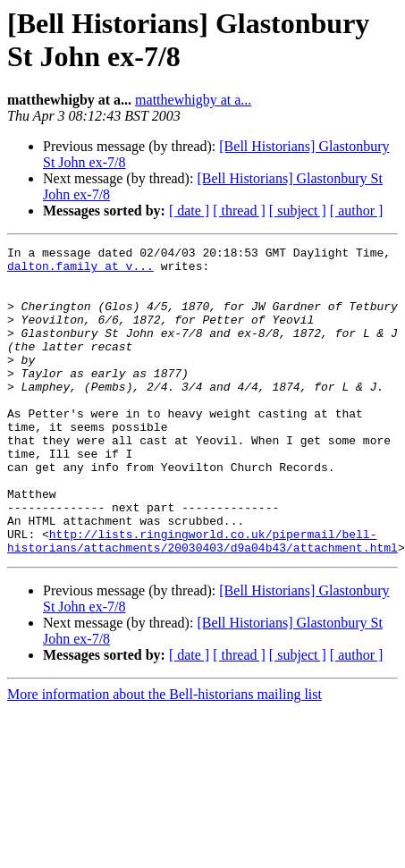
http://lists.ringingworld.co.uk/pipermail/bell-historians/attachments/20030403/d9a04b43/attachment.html (202, 601)
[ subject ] (298, 211)
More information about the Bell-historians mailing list (165, 756)
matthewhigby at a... (193, 100)
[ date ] (189, 211)
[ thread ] (239, 211)
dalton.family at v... (80, 271)
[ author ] (357, 211)
